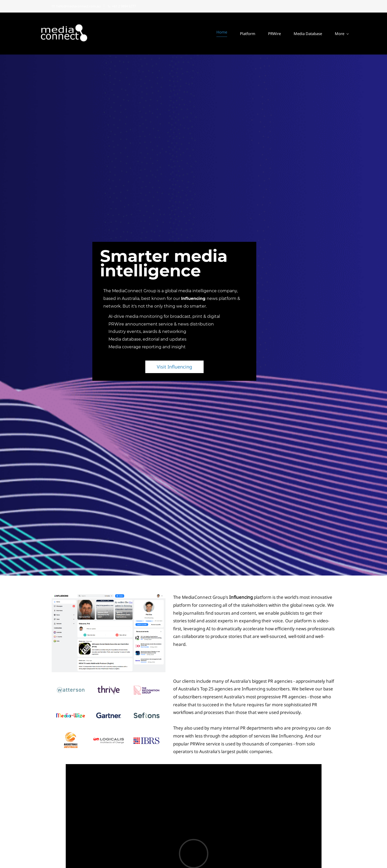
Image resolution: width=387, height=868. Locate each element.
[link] (109, 597)
